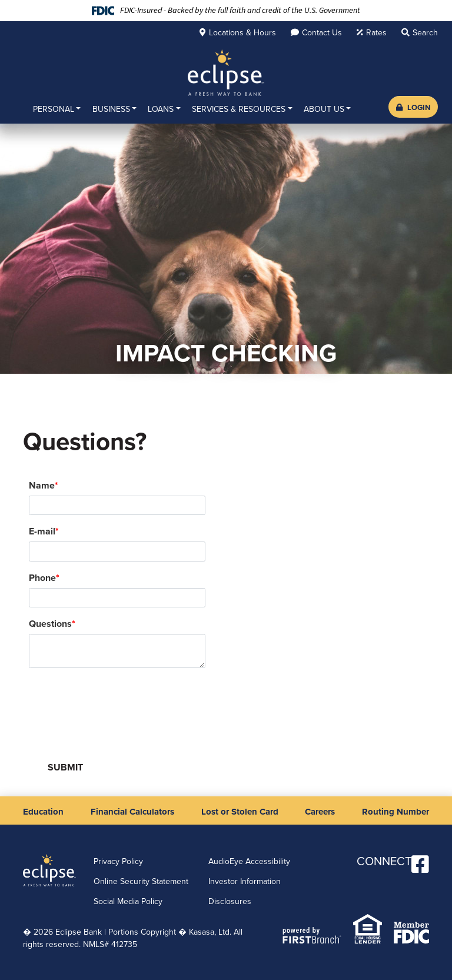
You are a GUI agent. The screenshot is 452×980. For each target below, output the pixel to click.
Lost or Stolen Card (240, 812)
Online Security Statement (141, 881)
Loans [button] (161, 109)
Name (42, 485)
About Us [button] (324, 109)
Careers (320, 812)
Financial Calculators (132, 812)
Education (43, 812)
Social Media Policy (128, 901)
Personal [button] (54, 109)
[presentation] (118, 705)
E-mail (42, 531)
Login (413, 107)
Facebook (420, 864)
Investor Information (245, 881)
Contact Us (322, 33)
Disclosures (230, 901)
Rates (376, 33)
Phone (42, 578)
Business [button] (111, 109)
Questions (50, 624)
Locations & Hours (242, 33)
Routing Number (395, 812)
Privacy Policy (118, 861)
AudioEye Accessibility (249, 861)
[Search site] (420, 32)
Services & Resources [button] (239, 109)
